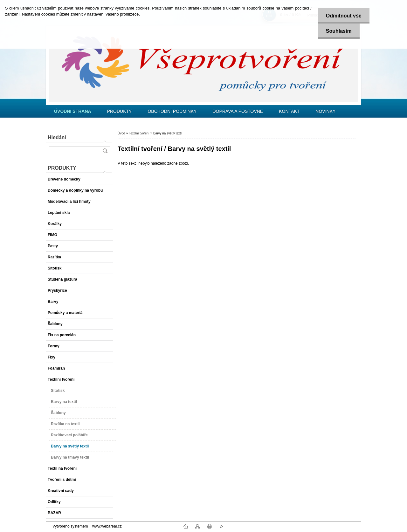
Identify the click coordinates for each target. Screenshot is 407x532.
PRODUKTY (120, 111)
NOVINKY (325, 111)
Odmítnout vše (344, 16)
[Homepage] (73, 111)
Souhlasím (339, 31)
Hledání (57, 137)
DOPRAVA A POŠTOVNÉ (238, 111)
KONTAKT (289, 111)
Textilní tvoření (139, 133)
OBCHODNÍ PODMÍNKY (172, 111)
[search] (105, 151)
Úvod (121, 133)
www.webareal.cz (107, 526)
